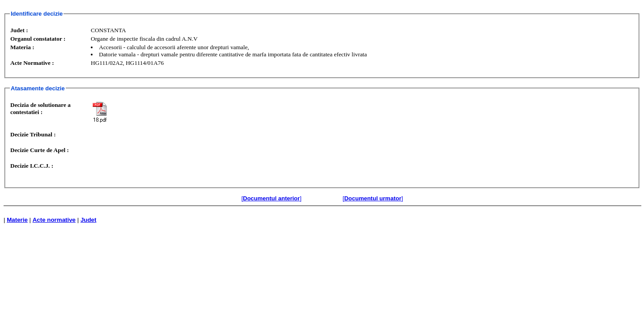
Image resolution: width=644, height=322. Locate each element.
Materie (17, 220)
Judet (89, 220)
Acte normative (54, 220)
